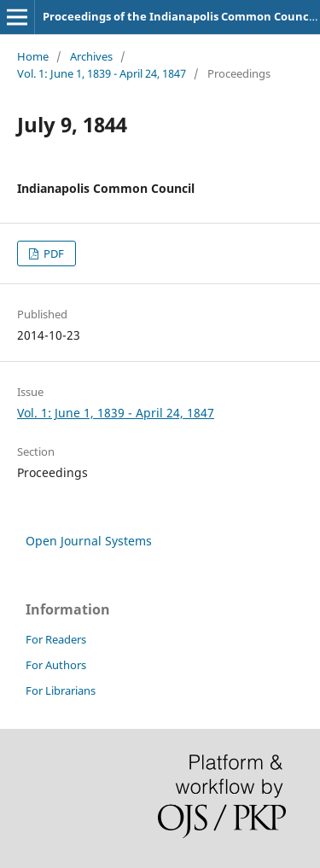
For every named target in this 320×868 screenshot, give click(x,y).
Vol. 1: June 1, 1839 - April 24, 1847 (102, 73)
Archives (91, 56)
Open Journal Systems (89, 541)
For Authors (56, 665)
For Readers (56, 639)
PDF (52, 253)
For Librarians (61, 690)
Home (33, 56)
